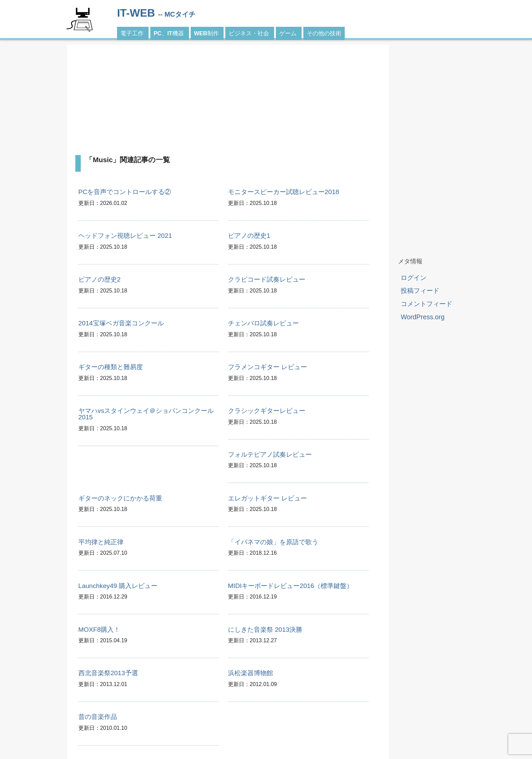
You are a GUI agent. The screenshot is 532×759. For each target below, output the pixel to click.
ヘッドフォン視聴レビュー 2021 (125, 236)
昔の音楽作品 (98, 717)
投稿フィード (420, 290)
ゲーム (288, 33)
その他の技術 (324, 33)
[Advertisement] (228, 100)
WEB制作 (206, 33)
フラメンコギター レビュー (268, 367)
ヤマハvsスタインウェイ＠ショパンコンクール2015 (146, 414)
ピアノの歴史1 (249, 236)
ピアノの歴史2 (100, 279)
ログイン (414, 278)
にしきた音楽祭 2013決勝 (265, 630)
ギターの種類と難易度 (111, 367)
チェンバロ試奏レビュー (263, 323)
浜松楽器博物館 (251, 673)
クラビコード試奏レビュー (267, 279)
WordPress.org (423, 317)
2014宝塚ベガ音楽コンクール (121, 323)
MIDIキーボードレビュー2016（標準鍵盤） (290, 586)
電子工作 (132, 33)
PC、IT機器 (169, 33)
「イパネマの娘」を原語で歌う (273, 542)
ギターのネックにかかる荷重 (120, 498)
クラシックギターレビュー (267, 411)
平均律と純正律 (101, 542)
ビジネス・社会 (249, 33)
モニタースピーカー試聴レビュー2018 (284, 192)
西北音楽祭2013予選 (108, 673)
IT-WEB (136, 13)
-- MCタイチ (177, 14)
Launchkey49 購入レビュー (118, 586)
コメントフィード (426, 304)
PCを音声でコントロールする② (125, 192)
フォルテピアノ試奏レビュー (270, 454)
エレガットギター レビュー (268, 498)
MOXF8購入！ (99, 630)
